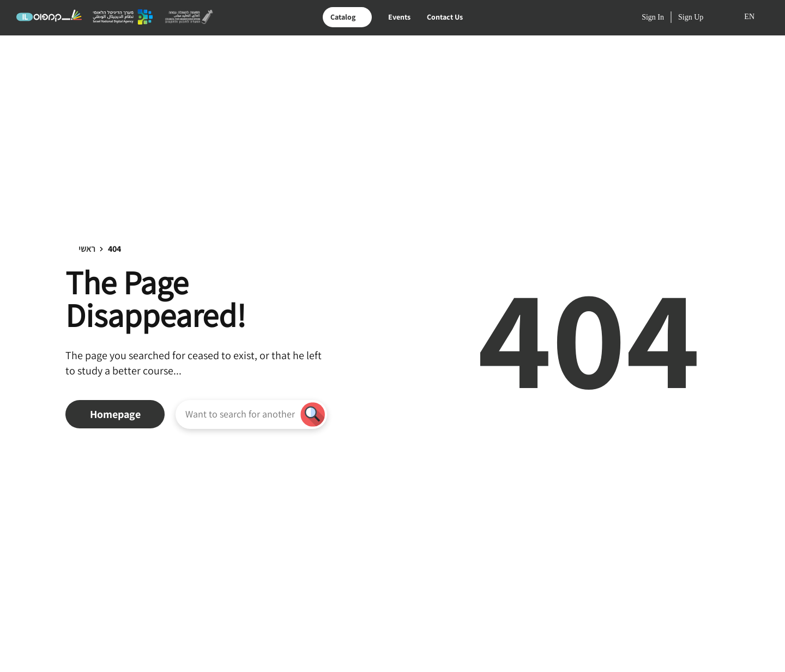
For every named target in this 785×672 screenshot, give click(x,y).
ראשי (87, 249)
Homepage (115, 414)
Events (399, 17)
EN (749, 17)
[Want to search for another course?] (240, 414)
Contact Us (445, 17)
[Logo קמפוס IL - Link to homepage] (49, 21)
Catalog (343, 17)
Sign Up (691, 17)
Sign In (653, 17)
